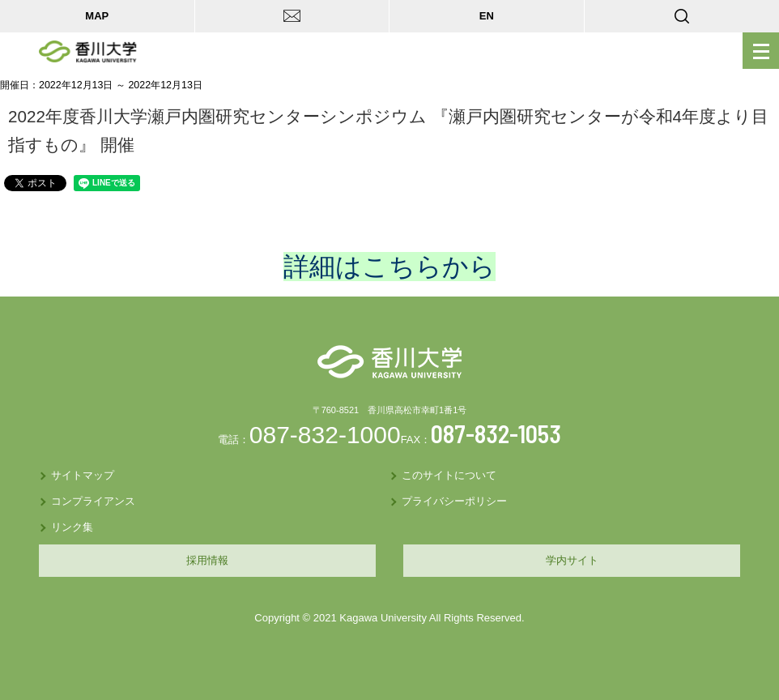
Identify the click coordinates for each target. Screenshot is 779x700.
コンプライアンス (93, 501)
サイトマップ (83, 475)
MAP (97, 16)
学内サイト (572, 560)
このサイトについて (449, 475)
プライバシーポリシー (454, 501)
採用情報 (207, 560)
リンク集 (72, 527)
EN (487, 16)
